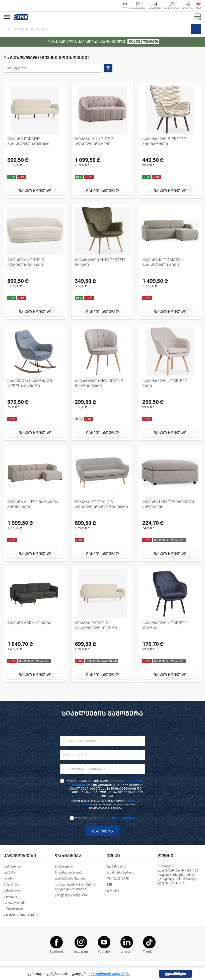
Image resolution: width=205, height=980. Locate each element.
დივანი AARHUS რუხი (29, 623)
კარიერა (113, 891)
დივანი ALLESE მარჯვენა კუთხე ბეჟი (33, 504)
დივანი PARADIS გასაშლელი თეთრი (28, 141)
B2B (109, 885)
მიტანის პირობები (69, 873)
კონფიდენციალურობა (72, 895)
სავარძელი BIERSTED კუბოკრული (164, 141)
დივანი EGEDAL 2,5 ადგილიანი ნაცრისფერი (101, 504)
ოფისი (9, 879)
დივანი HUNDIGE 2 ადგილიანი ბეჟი (94, 141)
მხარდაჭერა (64, 867)
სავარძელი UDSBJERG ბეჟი (165, 383)
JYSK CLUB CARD (118, 879)
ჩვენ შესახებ (116, 867)
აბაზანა (9, 873)
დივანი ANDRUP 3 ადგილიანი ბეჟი (26, 262)
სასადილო (12, 891)
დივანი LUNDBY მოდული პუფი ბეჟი (169, 504)
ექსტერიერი (13, 909)
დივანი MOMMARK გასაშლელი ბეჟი (161, 262)
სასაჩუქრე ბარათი (120, 873)
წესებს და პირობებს (117, 818)
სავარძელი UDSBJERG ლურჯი (165, 625)
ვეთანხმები (176, 974)
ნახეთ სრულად (35, 191)
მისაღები (11, 885)
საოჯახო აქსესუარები (20, 915)
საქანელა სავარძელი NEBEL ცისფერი (30, 383)
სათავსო (10, 897)
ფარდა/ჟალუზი (15, 903)
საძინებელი (13, 867)
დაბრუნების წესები (70, 879)
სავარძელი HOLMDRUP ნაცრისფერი (99, 383)
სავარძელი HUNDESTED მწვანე (100, 262)
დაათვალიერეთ (143, 41)
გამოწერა (102, 831)
